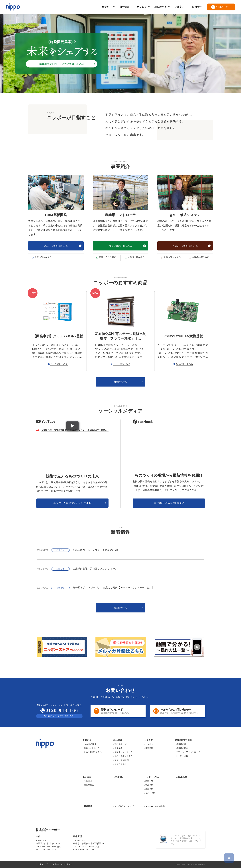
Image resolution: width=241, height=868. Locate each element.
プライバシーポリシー (62, 864)
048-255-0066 (67, 716)
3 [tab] (124, 90)
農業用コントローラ (123, 752)
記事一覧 (149, 781)
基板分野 (149, 785)
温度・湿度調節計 (122, 760)
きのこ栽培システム (93, 752)
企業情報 (88, 781)
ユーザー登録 (182, 756)
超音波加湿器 (120, 764)
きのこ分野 (150, 793)
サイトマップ (42, 864)
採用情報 (197, 7)
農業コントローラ (92, 748)
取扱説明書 (181, 744)
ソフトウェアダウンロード (188, 752)
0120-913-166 (62, 710)
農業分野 (149, 789)
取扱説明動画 (182, 748)
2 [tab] (120, 90)
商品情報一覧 (120, 744)
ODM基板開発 (90, 744)
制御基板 (119, 748)
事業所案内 (89, 785)
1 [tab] (117, 90)
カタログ (149, 744)
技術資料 (149, 748)
